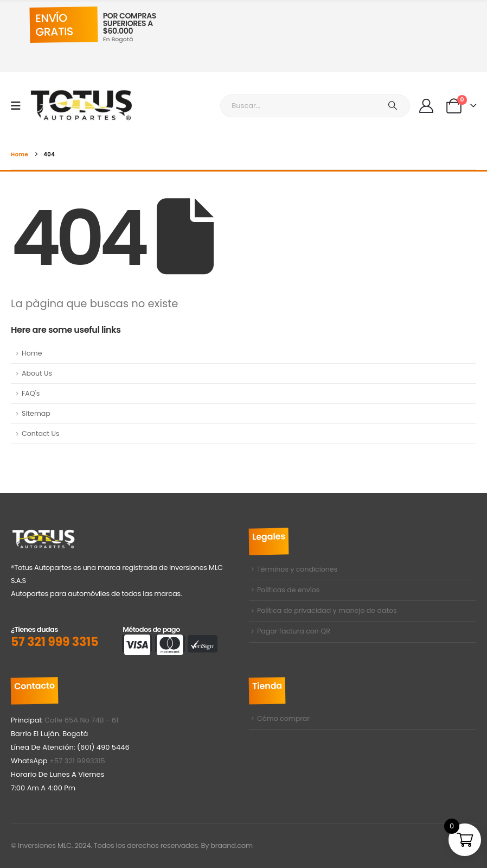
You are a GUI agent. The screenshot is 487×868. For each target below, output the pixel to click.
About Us (37, 373)
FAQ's (31, 393)
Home (32, 353)
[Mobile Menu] (19, 106)
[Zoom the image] (43, 535)
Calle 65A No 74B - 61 (81, 720)
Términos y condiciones (297, 570)
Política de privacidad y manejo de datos (327, 612)
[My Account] (426, 106)
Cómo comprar (283, 719)
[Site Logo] (82, 106)
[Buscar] (393, 106)
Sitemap (36, 413)
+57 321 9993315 (77, 761)
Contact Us (41, 433)
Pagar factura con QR (294, 634)
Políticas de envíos (289, 591)
